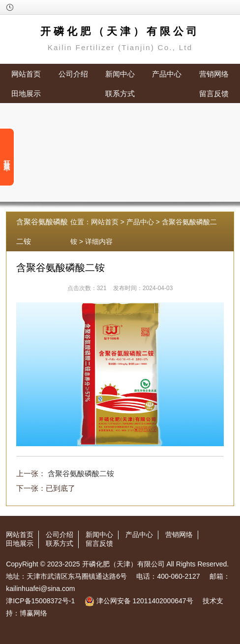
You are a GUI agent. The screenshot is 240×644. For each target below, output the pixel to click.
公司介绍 (73, 74)
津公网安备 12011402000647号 (139, 601)
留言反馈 (214, 94)
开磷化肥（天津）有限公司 (123, 564)
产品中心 (167, 74)
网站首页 (26, 74)
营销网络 (214, 74)
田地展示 (26, 94)
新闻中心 (120, 74)
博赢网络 (33, 613)
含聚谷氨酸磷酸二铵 (81, 473)
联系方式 (120, 94)
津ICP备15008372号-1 (40, 601)
